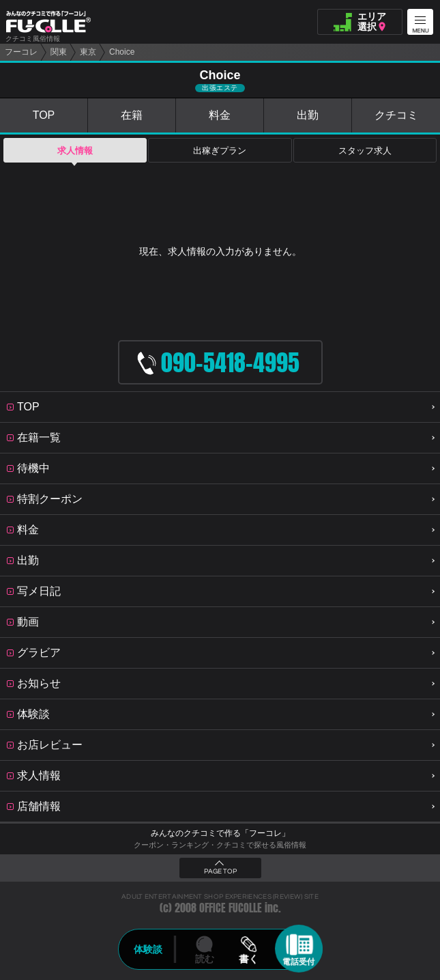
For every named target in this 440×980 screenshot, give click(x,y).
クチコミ (396, 115)
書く (249, 959)
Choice (122, 52)
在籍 (132, 115)
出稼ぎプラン (220, 151)
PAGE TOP (220, 871)
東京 (88, 52)
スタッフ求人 (365, 151)
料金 (220, 115)
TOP (44, 115)
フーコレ (21, 52)
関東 (59, 52)
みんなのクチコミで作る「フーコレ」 (220, 833)
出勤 (308, 115)
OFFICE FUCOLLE (231, 908)
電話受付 (299, 962)
